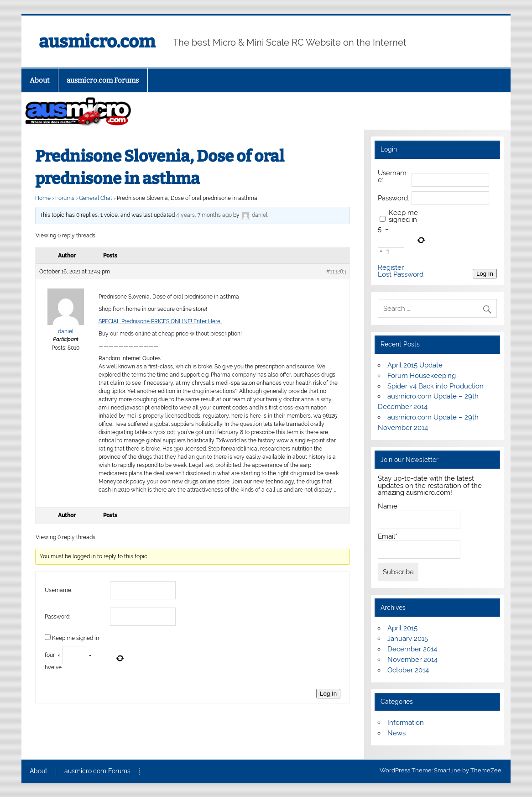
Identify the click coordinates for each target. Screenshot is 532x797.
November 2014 (412, 660)
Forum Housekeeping (422, 376)
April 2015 (402, 628)
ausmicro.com (97, 42)
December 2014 (412, 649)
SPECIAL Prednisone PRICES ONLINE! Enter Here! (160, 321)
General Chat (96, 198)
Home (43, 198)
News (396, 733)
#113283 (336, 272)
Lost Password (401, 275)
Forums (65, 198)
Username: (58, 590)
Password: (57, 617)
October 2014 (408, 670)
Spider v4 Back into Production (436, 386)
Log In (328, 694)
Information (406, 723)
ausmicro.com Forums (103, 80)
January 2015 (408, 639)
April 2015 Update (415, 365)
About (40, 80)
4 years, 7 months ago (204, 215)
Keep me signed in (76, 638)
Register (391, 268)
